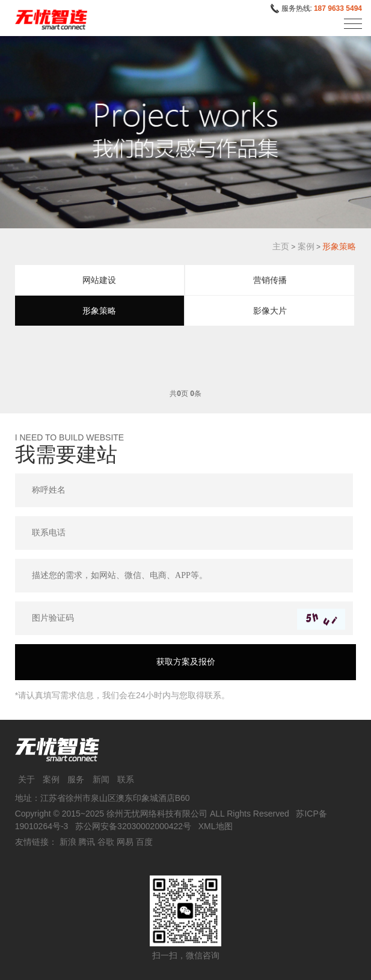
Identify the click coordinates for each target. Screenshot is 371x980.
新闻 (101, 779)
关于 (26, 779)
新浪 (68, 842)
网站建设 (99, 280)
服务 (76, 779)
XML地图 (216, 826)
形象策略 (339, 246)
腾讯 (87, 842)
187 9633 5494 (338, 8)
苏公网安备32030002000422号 (133, 826)
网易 (125, 842)
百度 (144, 842)
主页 (281, 246)
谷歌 (106, 842)
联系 (126, 779)
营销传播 (270, 280)
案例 (306, 246)
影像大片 (270, 311)
